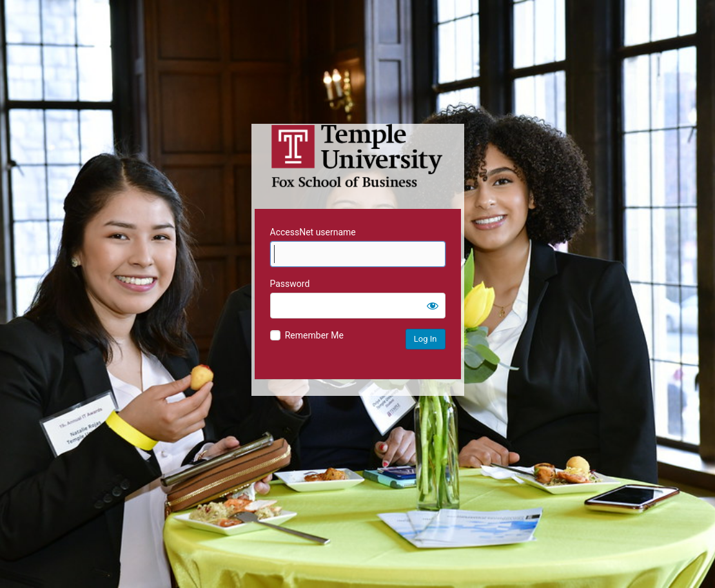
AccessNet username (313, 232)
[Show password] (433, 306)
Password (290, 284)
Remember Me (314, 335)
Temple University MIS (358, 156)
